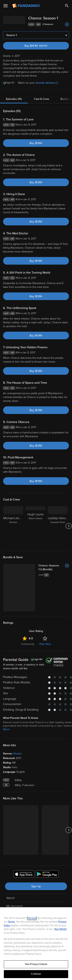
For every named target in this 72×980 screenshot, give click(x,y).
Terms (11, 922)
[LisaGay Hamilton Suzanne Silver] (58, 526)
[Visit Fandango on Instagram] (44, 907)
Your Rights (60, 929)
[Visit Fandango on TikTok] (52, 907)
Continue (36, 974)
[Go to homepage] (26, 6)
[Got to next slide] (68, 526)
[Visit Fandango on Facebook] (18, 907)
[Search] (67, 6)
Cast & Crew (41, 99)
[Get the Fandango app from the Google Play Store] (47, 848)
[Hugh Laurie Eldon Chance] (36, 526)
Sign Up (36, 860)
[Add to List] (67, 24)
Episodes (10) (14, 99)
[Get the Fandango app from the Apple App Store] (24, 848)
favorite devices (47, 83)
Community (28, 617)
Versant (32, 918)
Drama (18, 727)
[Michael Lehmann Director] (13, 526)
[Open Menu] (6, 6)
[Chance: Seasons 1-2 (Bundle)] (45, 566)
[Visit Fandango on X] (35, 907)
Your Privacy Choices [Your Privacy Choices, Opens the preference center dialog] (36, 964)
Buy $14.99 (43, 46)
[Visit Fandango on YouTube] (27, 907)
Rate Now (45, 617)
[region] (36, 944)
